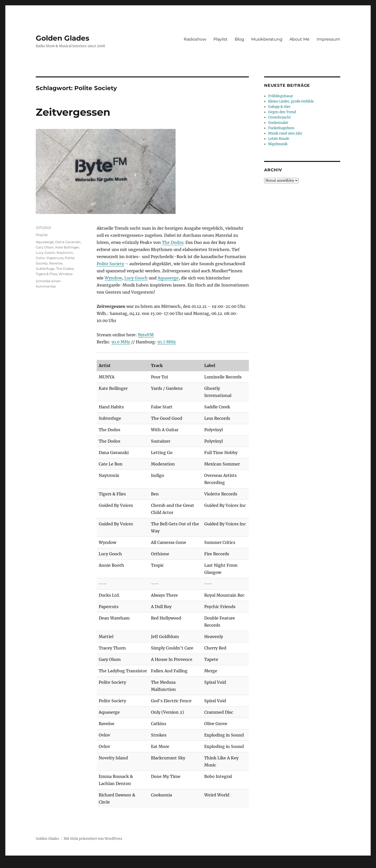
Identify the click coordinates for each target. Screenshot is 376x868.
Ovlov (40, 258)
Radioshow (195, 39)
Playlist (220, 39)
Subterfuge (45, 269)
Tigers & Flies (46, 274)
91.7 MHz (167, 342)
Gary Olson (45, 247)
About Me (300, 39)
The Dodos (173, 242)
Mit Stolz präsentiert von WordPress (93, 839)
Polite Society (110, 264)
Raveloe (56, 263)
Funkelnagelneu (281, 128)
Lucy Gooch (136, 278)
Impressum (328, 39)
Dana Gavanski (68, 242)
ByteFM (146, 335)
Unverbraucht (279, 117)
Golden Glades (63, 38)
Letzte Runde (279, 139)
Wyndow (113, 278)
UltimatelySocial (229, 864)
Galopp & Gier (279, 107)
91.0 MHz (121, 342)
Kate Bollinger (67, 247)
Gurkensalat (278, 123)
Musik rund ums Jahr (285, 133)
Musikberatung (267, 39)
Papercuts (55, 258)
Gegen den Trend (282, 112)
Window (66, 274)
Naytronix (65, 253)
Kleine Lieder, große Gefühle (291, 101)
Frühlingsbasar (281, 96)
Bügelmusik (278, 144)
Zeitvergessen (73, 112)
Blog (239, 39)
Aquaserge (168, 278)
